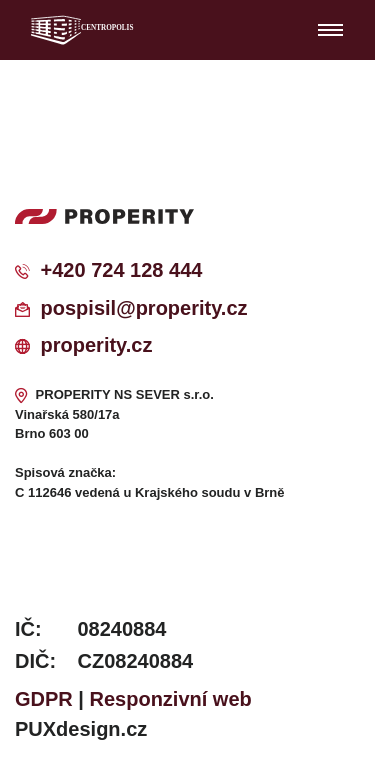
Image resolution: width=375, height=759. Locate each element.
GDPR (44, 699)
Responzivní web (171, 699)
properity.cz (97, 345)
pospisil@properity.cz (144, 308)
